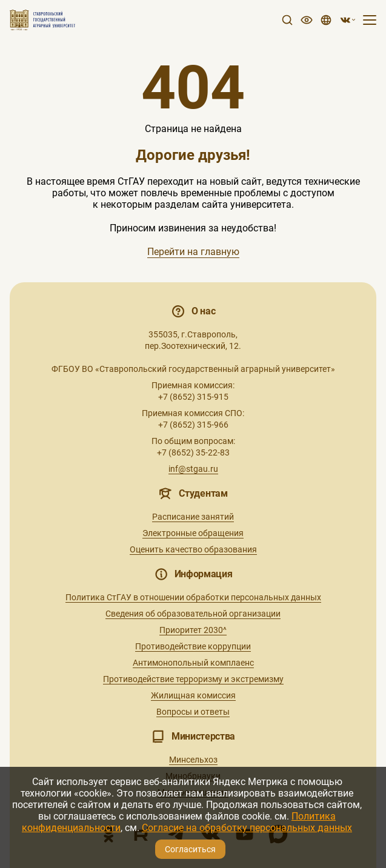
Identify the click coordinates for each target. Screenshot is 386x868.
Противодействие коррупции (193, 646)
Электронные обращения (193, 533)
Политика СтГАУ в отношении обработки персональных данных (193, 597)
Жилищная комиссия (193, 695)
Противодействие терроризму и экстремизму (193, 679)
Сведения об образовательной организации (193, 614)
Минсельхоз (193, 760)
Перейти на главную (193, 252)
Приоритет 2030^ (193, 630)
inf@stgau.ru (193, 469)
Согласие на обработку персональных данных (247, 828)
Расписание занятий (193, 517)
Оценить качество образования (193, 549)
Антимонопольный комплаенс (193, 663)
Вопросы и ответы (193, 712)
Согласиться (190, 849)
